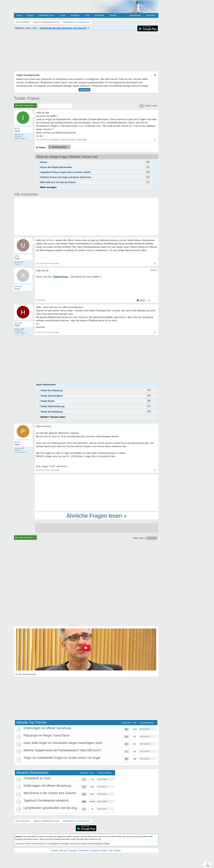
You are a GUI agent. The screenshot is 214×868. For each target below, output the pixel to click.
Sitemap (117, 850)
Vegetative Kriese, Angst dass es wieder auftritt (65, 172)
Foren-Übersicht (23, 821)
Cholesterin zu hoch (37, 778)
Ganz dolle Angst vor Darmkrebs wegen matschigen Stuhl (63, 743)
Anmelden (151, 15)
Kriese (44, 162)
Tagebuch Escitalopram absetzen (46, 800)
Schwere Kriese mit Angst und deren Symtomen (66, 177)
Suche (63, 15)
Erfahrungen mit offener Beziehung (47, 728)
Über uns (63, 850)
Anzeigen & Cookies (99, 850)
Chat (87, 15)
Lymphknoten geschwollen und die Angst (51, 808)
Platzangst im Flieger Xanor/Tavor (47, 735)
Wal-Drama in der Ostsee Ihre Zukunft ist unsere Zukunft (62, 793)
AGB (110, 850)
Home (19, 15)
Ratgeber (75, 15)
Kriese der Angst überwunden (56, 167)
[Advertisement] (97, 492)
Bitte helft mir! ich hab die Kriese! (58, 182)
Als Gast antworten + (25, 105)
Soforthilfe (99, 15)
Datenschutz (84, 850)
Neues (30, 15)
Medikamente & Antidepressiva (76, 821)
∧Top (208, 865)
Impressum (73, 850)
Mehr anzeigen (49, 187)
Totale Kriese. (27, 98)
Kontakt (55, 850)
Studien (113, 15)
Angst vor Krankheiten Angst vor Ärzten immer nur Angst (62, 758)
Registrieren (135, 15)
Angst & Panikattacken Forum (46, 821)
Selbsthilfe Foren (47, 15)
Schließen (84, 90)
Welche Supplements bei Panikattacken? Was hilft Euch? (62, 750)
